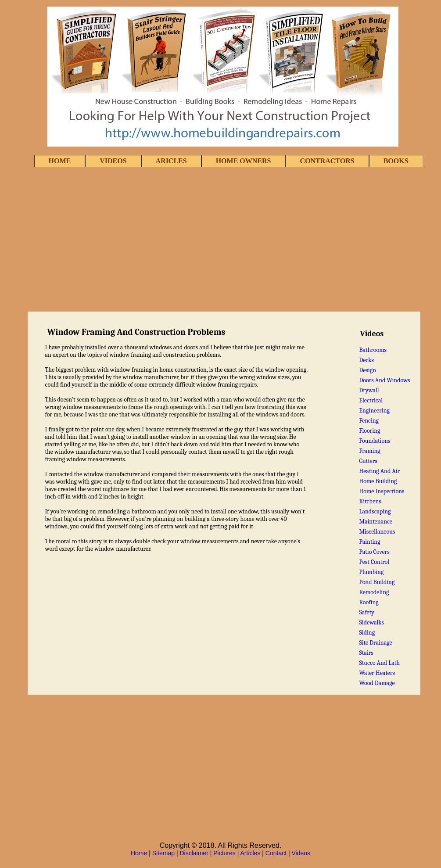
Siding (367, 633)
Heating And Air (379, 471)
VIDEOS (113, 161)
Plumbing (371, 572)
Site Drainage (375, 643)
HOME (60, 161)
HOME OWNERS (244, 161)
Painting (369, 542)
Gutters (368, 461)
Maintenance (376, 522)
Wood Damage (377, 683)
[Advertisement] (221, 240)
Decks (366, 360)
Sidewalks (371, 622)
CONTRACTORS (327, 161)
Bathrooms (373, 350)
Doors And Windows (384, 380)
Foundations (375, 441)
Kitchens (370, 501)
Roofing (369, 602)
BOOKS (396, 161)
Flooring (369, 431)
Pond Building (377, 582)
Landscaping (375, 511)
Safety (367, 612)
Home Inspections (382, 491)
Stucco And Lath (379, 663)
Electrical (371, 400)
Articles (251, 853)
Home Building (378, 481)
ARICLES (171, 161)
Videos (301, 853)
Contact (276, 853)
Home (139, 853)
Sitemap (163, 853)
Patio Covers (374, 552)
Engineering (374, 411)
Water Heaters (377, 673)
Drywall (369, 390)
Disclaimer (194, 853)
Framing (369, 451)
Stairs (366, 653)
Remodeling (374, 592)
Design (367, 370)
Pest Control (374, 562)
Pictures (224, 853)
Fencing (369, 421)
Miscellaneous (377, 532)
